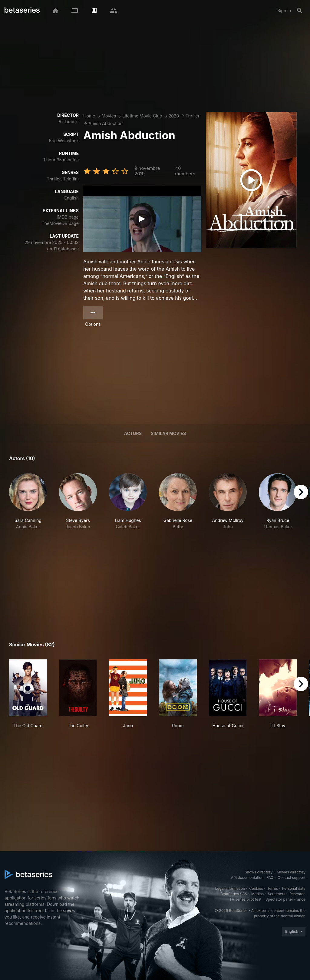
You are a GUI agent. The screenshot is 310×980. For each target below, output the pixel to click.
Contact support (292, 878)
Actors (133, 433)
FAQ (270, 878)
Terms (272, 888)
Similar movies (168, 433)
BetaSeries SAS (234, 894)
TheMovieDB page (60, 223)
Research (297, 894)
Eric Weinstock (64, 141)
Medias (257, 894)
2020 (174, 116)
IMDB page (68, 217)
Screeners (277, 894)
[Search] (300, 11)
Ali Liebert (69, 122)
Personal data (294, 888)
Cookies (256, 888)
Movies (109, 116)
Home (89, 116)
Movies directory (291, 872)
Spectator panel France (285, 899)
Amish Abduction (106, 123)
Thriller (193, 116)
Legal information (230, 888)
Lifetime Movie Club (142, 116)
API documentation (247, 878)
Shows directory (259, 872)
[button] (28, 502)
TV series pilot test (246, 899)
